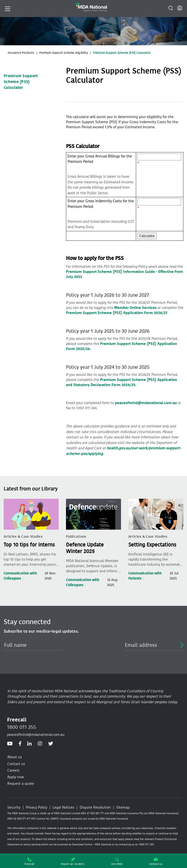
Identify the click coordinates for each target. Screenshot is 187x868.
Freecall (29, 862)
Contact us (156, 862)
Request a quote (21, 784)
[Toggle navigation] (8, 8)
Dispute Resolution (95, 807)
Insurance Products (21, 53)
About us (15, 757)
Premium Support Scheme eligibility (64, 53)
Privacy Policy (37, 807)
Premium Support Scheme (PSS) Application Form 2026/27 (117, 313)
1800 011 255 (22, 727)
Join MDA (117, 862)
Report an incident (73, 862)
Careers (13, 770)
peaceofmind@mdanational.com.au (146, 403)
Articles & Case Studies (23, 537)
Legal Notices (63, 807)
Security (14, 807)
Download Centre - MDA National (92, 845)
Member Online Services (135, 308)
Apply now (16, 777)
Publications (76, 537)
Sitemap (123, 807)
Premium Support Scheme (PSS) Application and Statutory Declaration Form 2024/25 (122, 382)
